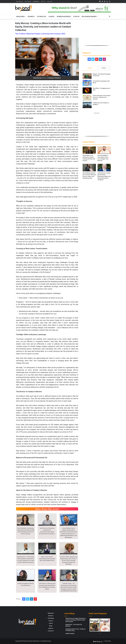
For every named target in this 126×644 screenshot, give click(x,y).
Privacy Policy (108, 641)
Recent (104, 68)
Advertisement (19, 1)
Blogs (51, 626)
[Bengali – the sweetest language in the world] (87, 76)
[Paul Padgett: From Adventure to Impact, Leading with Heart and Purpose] (89, 150)
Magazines (20, 17)
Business (31, 17)
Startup (76, 17)
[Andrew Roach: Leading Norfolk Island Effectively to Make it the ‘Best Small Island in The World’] (104, 168)
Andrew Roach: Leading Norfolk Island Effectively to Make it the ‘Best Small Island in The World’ (104, 176)
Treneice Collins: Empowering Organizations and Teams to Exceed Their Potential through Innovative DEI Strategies (69, 560)
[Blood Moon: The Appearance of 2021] (87, 91)
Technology (42, 17)
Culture (51, 623)
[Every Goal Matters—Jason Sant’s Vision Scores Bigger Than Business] (104, 150)
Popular (90, 68)
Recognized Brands (89, 17)
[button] (91, 625)
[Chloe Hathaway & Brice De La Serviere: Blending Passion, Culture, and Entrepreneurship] (89, 168)
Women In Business (64, 17)
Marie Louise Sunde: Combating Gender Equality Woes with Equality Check (47, 559)
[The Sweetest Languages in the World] (87, 83)
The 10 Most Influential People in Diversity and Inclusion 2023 (40, 34)
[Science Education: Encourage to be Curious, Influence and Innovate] (87, 98)
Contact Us (50, 1)
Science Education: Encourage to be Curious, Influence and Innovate (102, 97)
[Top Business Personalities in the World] (87, 105)
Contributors (36, 1)
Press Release (28, 1)
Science (51, 17)
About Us (43, 1)
